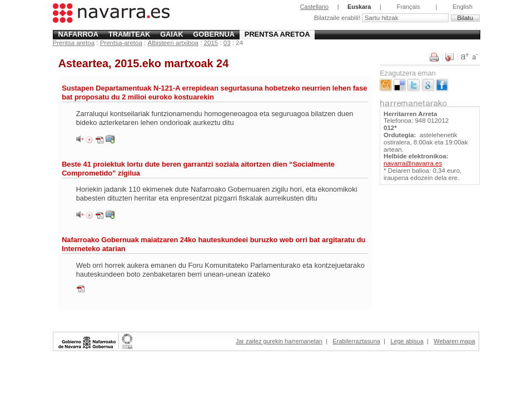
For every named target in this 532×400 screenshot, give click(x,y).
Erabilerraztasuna (357, 341)
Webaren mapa (454, 341)
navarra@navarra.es (413, 163)
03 (227, 43)
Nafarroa (78, 34)
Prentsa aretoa (277, 34)
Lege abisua (407, 341)
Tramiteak (129, 34)
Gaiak (171, 34)
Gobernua (214, 34)
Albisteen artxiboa (173, 43)
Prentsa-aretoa (121, 43)
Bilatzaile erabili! (338, 18)
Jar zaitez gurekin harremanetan (279, 341)
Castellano (314, 7)
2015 (211, 43)
